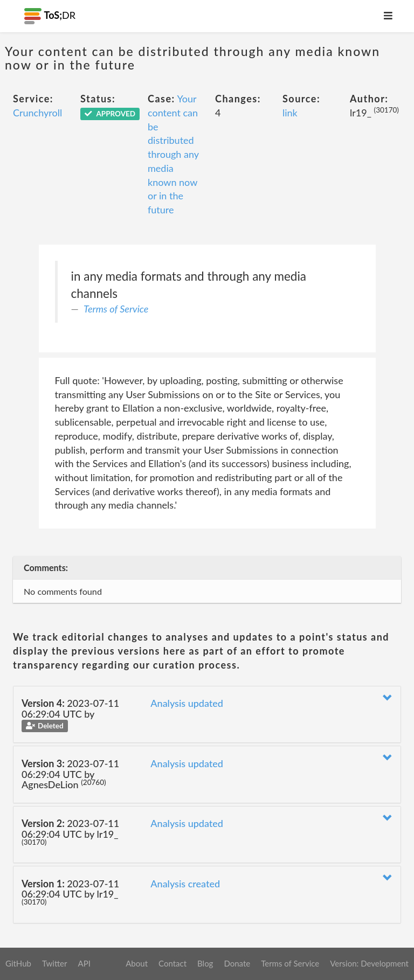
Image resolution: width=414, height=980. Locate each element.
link (290, 113)
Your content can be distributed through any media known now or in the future (173, 154)
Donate (237, 963)
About (137, 963)
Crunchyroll (37, 113)
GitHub (18, 963)
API (84, 963)
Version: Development (369, 963)
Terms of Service (116, 309)
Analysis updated (187, 703)
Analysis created (185, 884)
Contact (172, 963)
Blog (205, 963)
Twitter (55, 963)
